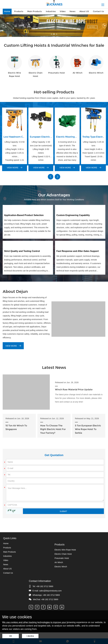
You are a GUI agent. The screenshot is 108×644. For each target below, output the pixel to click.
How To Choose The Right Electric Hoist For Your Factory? (53, 427)
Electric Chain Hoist (36, 75)
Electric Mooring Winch (67, 137)
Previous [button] (4, 26)
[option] (54, 26)
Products (19, 11)
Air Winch (78, 73)
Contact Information (40, 579)
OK (11, 636)
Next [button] (104, 26)
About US (84, 11)
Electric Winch (96, 73)
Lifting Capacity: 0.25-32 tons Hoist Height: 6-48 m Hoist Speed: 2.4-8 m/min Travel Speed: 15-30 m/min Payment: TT (93, 151)
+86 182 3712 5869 (45, 584)
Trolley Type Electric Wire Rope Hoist (93, 137)
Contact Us (98, 11)
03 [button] (57, 34)
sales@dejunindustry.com (50, 589)
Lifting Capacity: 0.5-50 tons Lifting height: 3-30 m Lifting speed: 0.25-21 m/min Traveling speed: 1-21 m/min (15, 151)
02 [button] (54, 34)
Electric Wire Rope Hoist (14, 75)
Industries (51, 11)
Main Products (35, 11)
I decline (30, 636)
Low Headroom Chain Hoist (15, 137)
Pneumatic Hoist (57, 73)
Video (63, 11)
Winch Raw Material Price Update (74, 388)
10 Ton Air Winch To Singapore (16, 425)
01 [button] (51, 34)
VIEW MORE (15, 168)
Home (7, 11)
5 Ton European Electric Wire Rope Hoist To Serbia (88, 427)
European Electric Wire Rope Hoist (41, 137)
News (72, 11)
